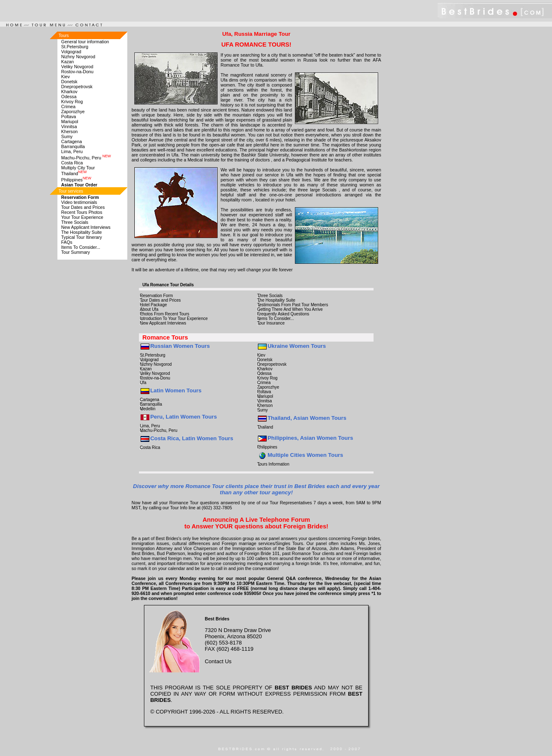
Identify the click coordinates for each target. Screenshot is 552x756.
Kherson (69, 131)
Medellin (147, 409)
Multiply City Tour (78, 168)
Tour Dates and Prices (83, 207)
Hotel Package (153, 305)
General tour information (85, 42)
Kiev (66, 77)
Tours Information (273, 464)
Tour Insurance (271, 323)
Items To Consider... (81, 247)
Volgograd (71, 52)
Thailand (74, 174)
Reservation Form (156, 296)
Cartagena (72, 141)
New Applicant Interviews (86, 227)
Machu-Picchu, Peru (86, 158)
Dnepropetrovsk (77, 87)
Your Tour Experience (82, 217)
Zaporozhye (73, 112)
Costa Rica (72, 163)
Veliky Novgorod (77, 67)
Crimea (68, 107)
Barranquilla (73, 146)
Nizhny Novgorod (78, 57)
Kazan (67, 62)
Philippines (76, 180)
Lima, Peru (72, 151)
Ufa (143, 383)
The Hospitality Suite (82, 232)
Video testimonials (79, 202)
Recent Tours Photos (82, 212)
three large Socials (317, 190)
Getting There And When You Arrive (290, 309)
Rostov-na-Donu (77, 72)
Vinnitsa (69, 126)
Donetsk (69, 82)
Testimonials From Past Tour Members (292, 305)
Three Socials (75, 222)
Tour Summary (75, 252)
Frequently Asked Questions (283, 314)
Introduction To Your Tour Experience (174, 319)
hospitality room (236, 200)
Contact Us (218, 661)
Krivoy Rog (72, 102)
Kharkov (69, 92)
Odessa (69, 97)
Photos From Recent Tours (165, 314)
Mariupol (70, 121)
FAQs (67, 242)
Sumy (67, 136)
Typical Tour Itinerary (82, 237)
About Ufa (149, 309)
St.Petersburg (75, 47)
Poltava (69, 116)
